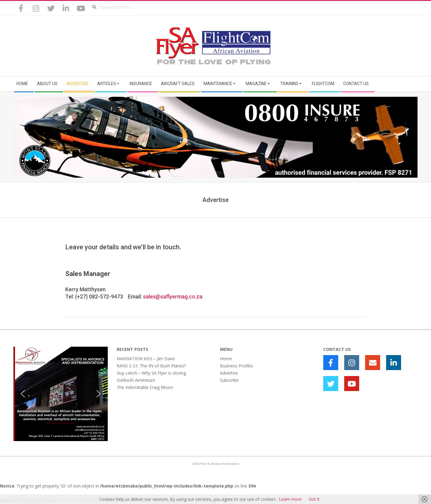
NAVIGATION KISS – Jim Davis (146, 359)
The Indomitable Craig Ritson (145, 387)
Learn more (290, 499)
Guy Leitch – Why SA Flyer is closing (151, 373)
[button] (23, 394)
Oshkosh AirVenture (136, 380)
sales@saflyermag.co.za (173, 296)
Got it (314, 499)
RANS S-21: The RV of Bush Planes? (151, 366)
